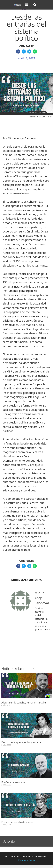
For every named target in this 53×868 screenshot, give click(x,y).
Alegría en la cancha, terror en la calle (24, 702)
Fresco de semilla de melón (17, 822)
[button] (26, 5)
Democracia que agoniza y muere (21, 742)
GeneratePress (27, 860)
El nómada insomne (13, 782)
